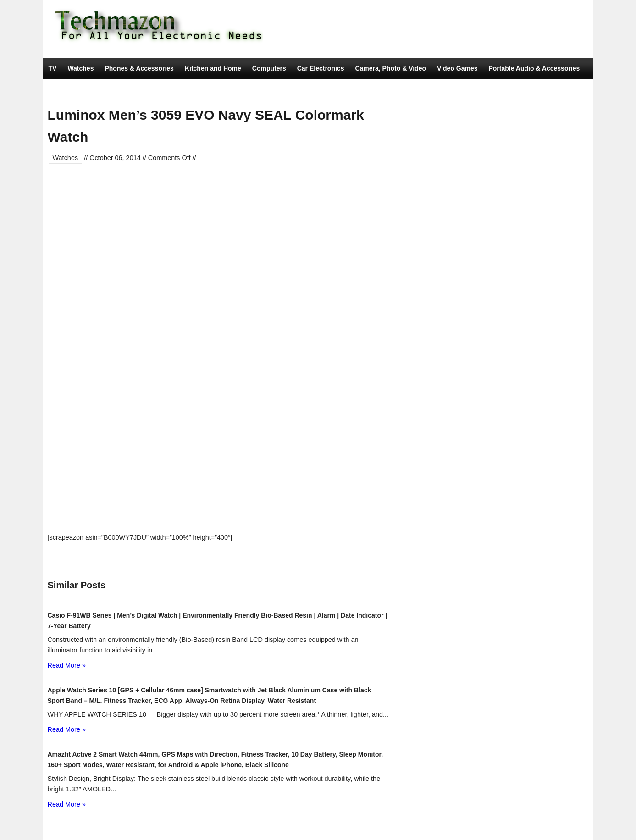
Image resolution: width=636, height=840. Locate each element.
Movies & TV (163, 89)
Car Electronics (321, 68)
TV (53, 68)
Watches (80, 68)
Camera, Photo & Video (390, 68)
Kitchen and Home (213, 68)
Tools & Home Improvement (91, 89)
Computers (269, 68)
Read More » (67, 665)
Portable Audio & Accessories (534, 68)
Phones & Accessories (139, 68)
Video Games (457, 68)
